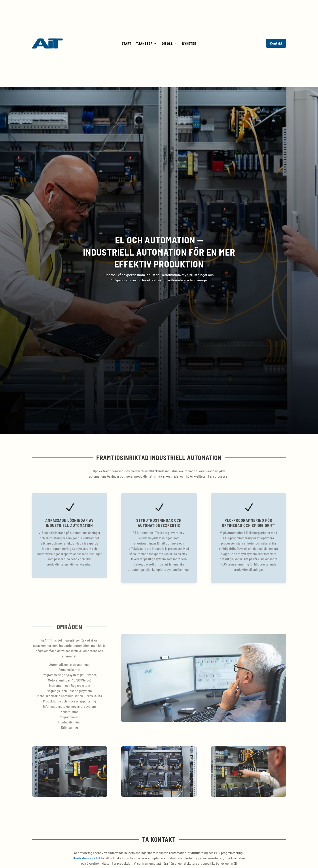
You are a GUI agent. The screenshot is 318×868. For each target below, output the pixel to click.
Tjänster (144, 44)
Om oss (167, 44)
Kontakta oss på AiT (87, 858)
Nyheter (189, 44)
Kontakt (276, 43)
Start (126, 44)
